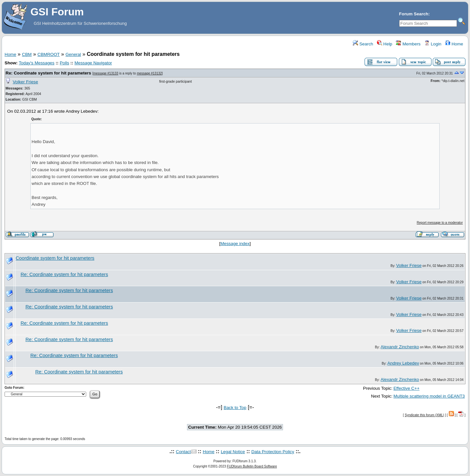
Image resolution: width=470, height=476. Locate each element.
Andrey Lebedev (403, 363)
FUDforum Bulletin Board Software (252, 466)
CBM (27, 54)
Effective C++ (406, 388)
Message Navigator (93, 63)
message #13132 (149, 73)
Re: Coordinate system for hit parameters (48, 73)
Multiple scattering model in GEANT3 (429, 396)
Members (408, 44)
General (73, 54)
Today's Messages (36, 63)
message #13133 (106, 73)
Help (385, 44)
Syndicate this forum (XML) (424, 415)
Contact (183, 452)
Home (454, 44)
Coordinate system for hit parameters (55, 258)
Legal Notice (233, 452)
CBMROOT (49, 54)
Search (363, 44)
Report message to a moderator (440, 223)
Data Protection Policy (273, 452)
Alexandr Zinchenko (400, 347)
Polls (64, 63)
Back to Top (235, 408)
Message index (235, 244)
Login (433, 44)
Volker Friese (25, 82)
